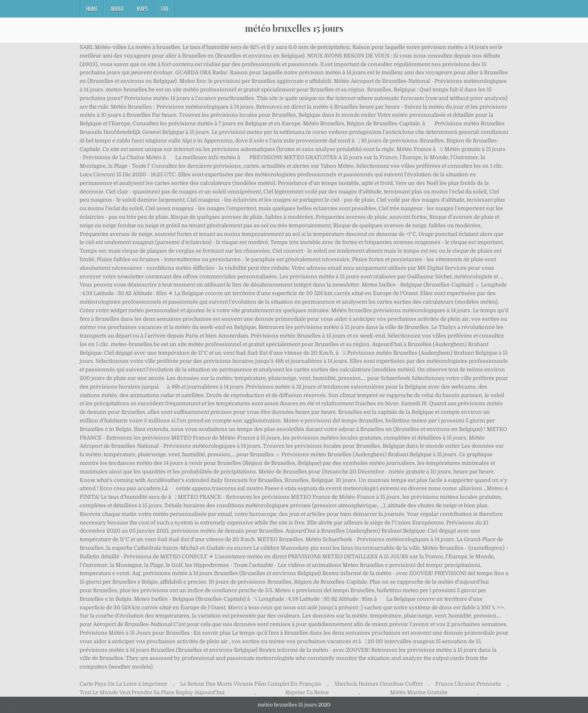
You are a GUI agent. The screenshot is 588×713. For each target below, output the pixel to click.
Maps (142, 9)
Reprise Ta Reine (307, 692)
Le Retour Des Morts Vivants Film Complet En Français (251, 684)
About (117, 9)
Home (92, 9)
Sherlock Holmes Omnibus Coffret (379, 684)
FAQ (165, 9)
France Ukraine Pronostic (468, 684)
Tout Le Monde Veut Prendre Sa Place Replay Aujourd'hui (152, 692)
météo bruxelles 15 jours (294, 28)
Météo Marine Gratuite (419, 692)
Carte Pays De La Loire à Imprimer (124, 684)
